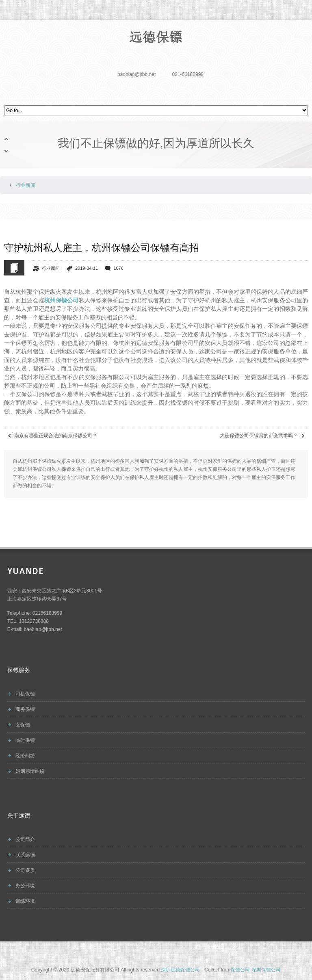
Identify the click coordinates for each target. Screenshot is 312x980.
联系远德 (25, 855)
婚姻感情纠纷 (30, 771)
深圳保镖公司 (266, 970)
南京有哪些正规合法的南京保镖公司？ (56, 436)
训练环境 (25, 901)
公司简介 (25, 839)
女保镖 (23, 725)
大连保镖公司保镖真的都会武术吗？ (259, 436)
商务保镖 (25, 709)
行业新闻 (51, 268)
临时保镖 (25, 740)
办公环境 (25, 886)
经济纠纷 (25, 756)
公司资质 (25, 870)
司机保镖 (25, 694)
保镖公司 (240, 970)
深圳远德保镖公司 (180, 970)
